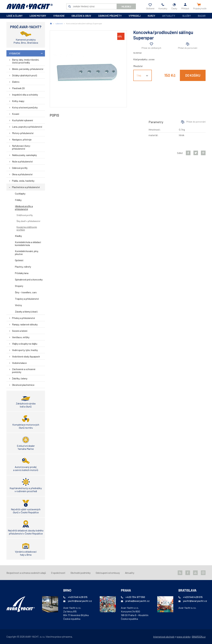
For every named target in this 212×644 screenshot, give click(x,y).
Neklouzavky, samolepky (24, 155)
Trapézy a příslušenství (27, 299)
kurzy (151, 16)
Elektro (16, 82)
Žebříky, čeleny (20, 378)
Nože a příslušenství (22, 161)
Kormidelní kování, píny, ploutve (27, 253)
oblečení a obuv (81, 16)
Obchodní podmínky (81, 573)
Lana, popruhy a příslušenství (27, 127)
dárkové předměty (110, 16)
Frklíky (18, 200)
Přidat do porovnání (188, 48)
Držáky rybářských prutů (25, 75)
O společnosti (58, 573)
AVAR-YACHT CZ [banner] (30, 6)
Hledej (126, 6)
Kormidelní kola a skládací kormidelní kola (28, 244)
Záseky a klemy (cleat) (26, 312)
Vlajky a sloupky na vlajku (25, 344)
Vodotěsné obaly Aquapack (26, 356)
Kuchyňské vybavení (22, 120)
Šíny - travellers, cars (26, 292)
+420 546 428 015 (78, 597)
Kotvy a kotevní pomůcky (25, 107)
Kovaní (16, 114)
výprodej (135, 16)
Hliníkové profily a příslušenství (24, 208)
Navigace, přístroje (22, 140)
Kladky (18, 236)
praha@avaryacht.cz (137, 601)
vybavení (59, 16)
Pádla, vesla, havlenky (23, 181)
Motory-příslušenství (23, 133)
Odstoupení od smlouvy (108, 573)
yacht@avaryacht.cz (80, 601)
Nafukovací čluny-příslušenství (21, 147)
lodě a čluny (15, 16)
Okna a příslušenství (22, 174)
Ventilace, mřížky (21, 337)
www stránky (184, 637)
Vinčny (18, 305)
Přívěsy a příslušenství (23, 318)
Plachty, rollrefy (23, 267)
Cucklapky (20, 194)
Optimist (19, 260)
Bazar (202, 16)
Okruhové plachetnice (23, 385)
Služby (187, 16)
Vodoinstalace (19, 363)
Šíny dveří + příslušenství (28, 221)
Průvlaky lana (22, 273)
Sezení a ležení (20, 331)
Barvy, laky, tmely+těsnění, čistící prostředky (26, 61)
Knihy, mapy (18, 101)
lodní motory (38, 16)
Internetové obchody (164, 637)
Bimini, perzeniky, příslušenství (28, 69)
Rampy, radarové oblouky (25, 324)
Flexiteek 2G (18, 88)
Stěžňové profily (25, 215)
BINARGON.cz (199, 637)
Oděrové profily (20, 168)
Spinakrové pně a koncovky (29, 280)
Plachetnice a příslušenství (26, 187)
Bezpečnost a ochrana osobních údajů (26, 573)
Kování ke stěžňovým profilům (27, 228)
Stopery (19, 286)
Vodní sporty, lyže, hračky (25, 350)
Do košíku (193, 75)
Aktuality (169, 16)
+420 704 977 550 (135, 597)
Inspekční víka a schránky (25, 95)
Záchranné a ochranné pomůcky (24, 371)
